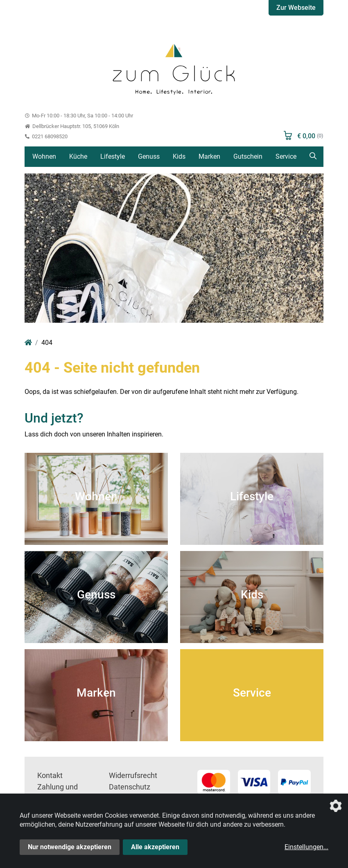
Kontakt (50, 776)
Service (286, 156)
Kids (179, 156)
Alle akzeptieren (155, 847)
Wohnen (44, 156)
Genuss (149, 156)
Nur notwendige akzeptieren (70, 847)
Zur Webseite (296, 8)
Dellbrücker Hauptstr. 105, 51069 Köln (72, 126)
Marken (209, 156)
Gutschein (248, 156)
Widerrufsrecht (133, 776)
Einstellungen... (306, 847)
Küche (78, 156)
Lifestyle (113, 156)
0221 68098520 (46, 136)
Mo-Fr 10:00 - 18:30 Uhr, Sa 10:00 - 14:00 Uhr (79, 116)
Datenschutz (130, 787)
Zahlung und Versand (58, 793)
